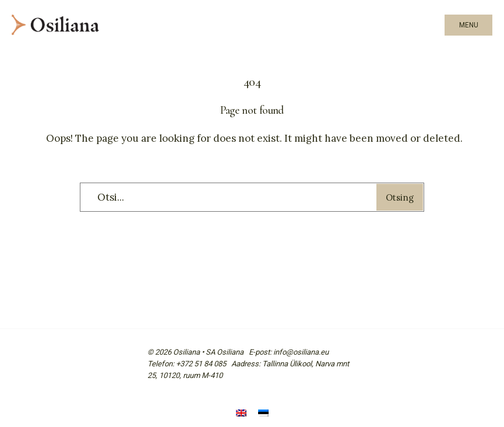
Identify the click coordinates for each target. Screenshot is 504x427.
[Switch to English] (241, 414)
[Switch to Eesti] (263, 414)
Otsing (400, 197)
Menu (469, 25)
